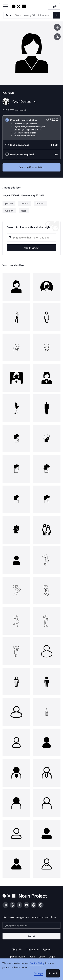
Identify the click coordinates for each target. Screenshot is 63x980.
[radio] (32, 128)
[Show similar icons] (57, 37)
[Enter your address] (32, 925)
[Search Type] (8, 15)
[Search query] (32, 238)
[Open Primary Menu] (5, 7)
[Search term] (33, 15)
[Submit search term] (57, 15)
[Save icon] (57, 27)
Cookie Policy (37, 963)
